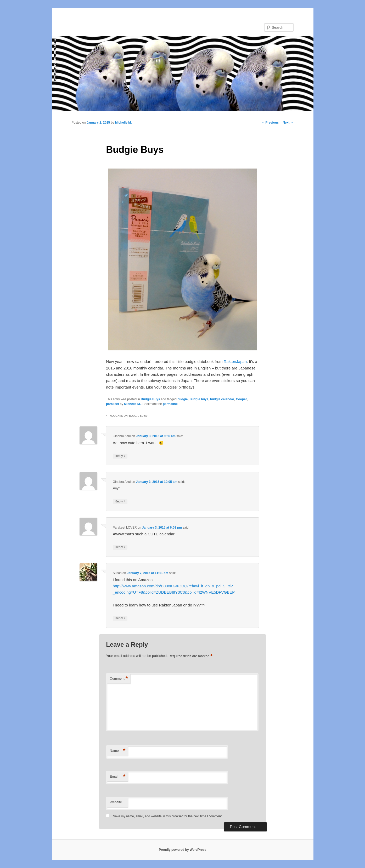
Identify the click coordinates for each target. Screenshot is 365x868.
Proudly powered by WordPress (183, 850)
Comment (119, 679)
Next (288, 123)
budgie (183, 399)
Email (117, 777)
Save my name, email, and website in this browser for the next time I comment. (168, 816)
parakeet (112, 404)
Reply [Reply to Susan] (120, 618)
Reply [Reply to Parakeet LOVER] (120, 547)
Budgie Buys (150, 399)
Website (116, 802)
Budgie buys (199, 399)
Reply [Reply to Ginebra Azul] (120, 456)
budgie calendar (222, 399)
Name (117, 751)
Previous (270, 123)
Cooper (242, 399)
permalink (170, 404)
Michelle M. (123, 123)
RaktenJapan (235, 361)
